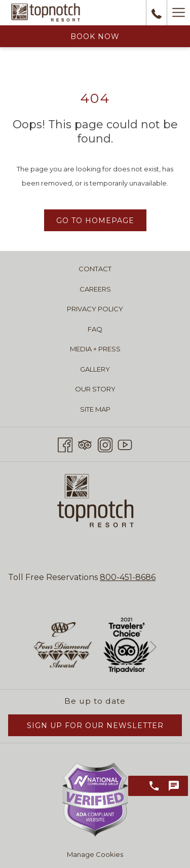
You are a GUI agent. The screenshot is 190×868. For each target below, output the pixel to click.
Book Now (95, 37)
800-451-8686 (128, 577)
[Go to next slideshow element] (153, 647)
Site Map (95, 409)
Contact (95, 269)
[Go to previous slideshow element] (37, 647)
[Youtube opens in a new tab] (125, 443)
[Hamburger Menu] (178, 13)
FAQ (95, 329)
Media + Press (95, 349)
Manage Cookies (95, 854)
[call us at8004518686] (157, 13)
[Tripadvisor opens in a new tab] (85, 443)
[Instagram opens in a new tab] (105, 443)
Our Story (95, 389)
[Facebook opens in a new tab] (65, 443)
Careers (95, 289)
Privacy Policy (95, 309)
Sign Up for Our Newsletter (95, 726)
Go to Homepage (95, 221)
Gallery (95, 369)
